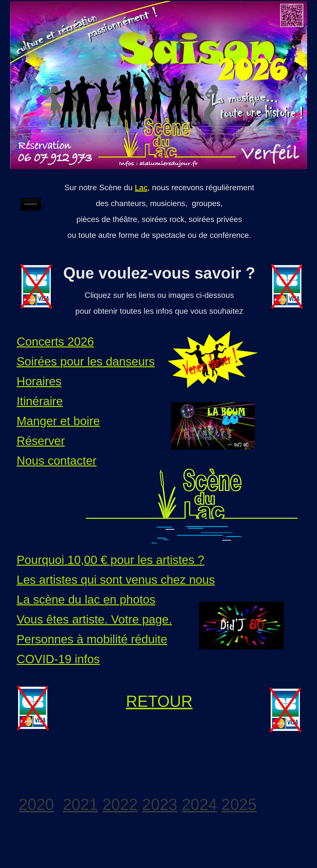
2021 (80, 805)
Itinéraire (40, 401)
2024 (199, 805)
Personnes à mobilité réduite (92, 639)
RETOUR (159, 701)
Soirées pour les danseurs (86, 361)
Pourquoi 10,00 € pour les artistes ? (110, 560)
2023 (160, 805)
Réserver (41, 441)
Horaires (39, 381)
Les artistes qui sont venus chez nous (116, 580)
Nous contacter (57, 461)
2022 (120, 805)
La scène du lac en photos (86, 600)
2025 (239, 805)
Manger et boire (58, 421)
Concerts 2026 (55, 342)
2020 (36, 805)
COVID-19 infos (58, 659)
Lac (141, 187)
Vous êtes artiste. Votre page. (94, 619)
